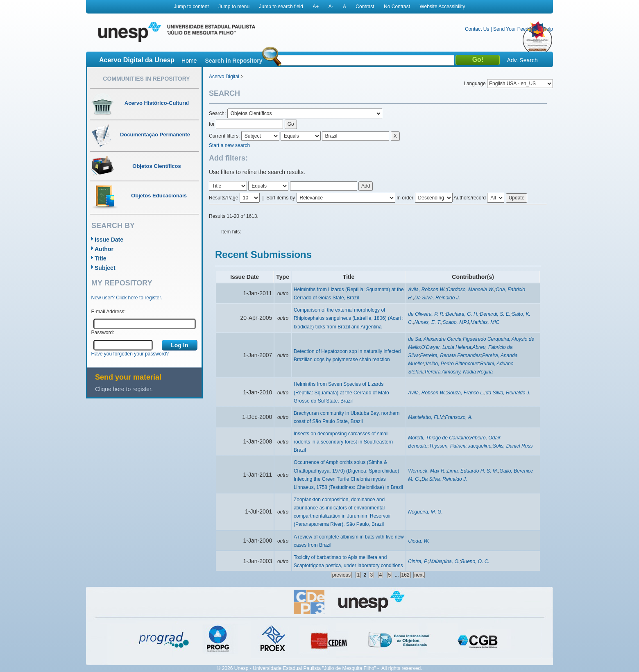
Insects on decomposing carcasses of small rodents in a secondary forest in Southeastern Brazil (343, 442)
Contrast (365, 7)
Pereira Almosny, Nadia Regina (459, 372)
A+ (316, 7)
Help (548, 29)
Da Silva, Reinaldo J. (437, 298)
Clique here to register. (124, 389)
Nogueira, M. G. (425, 512)
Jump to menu (234, 7)
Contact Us (477, 29)
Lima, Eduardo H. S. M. (472, 471)
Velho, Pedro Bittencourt (452, 364)
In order (405, 198)
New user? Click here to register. (127, 298)
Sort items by (281, 198)
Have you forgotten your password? (130, 354)
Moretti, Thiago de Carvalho (438, 438)
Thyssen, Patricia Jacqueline (460, 446)
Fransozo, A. (459, 417)
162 (406, 575)
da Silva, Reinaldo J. (508, 393)
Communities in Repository (146, 79)
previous (341, 575)
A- (331, 7)
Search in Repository (233, 61)
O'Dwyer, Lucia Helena (446, 347)
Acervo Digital (224, 77)
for (212, 124)
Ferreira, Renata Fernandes (451, 355)
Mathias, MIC (485, 322)
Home (189, 61)
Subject (105, 268)
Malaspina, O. (444, 561)
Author (104, 249)
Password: (103, 333)
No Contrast (397, 7)
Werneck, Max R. (427, 471)
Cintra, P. (418, 561)
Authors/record (470, 198)
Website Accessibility (442, 7)
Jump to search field (281, 7)
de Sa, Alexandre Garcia (435, 339)
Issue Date (109, 240)
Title (101, 258)
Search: (218, 113)
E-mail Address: (109, 312)
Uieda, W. (419, 541)
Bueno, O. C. (475, 561)
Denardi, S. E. (495, 314)
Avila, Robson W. (427, 290)
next (419, 575)
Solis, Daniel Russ (513, 446)
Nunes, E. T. (428, 322)
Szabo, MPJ (456, 322)
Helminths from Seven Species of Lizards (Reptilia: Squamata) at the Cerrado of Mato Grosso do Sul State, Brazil (341, 392)
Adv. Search (522, 60)
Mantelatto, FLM (426, 417)
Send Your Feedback (516, 29)
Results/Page (223, 198)
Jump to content (191, 7)
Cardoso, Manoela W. (471, 290)
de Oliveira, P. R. (426, 314)
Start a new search (229, 145)
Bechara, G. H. (462, 314)
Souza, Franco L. (466, 393)
